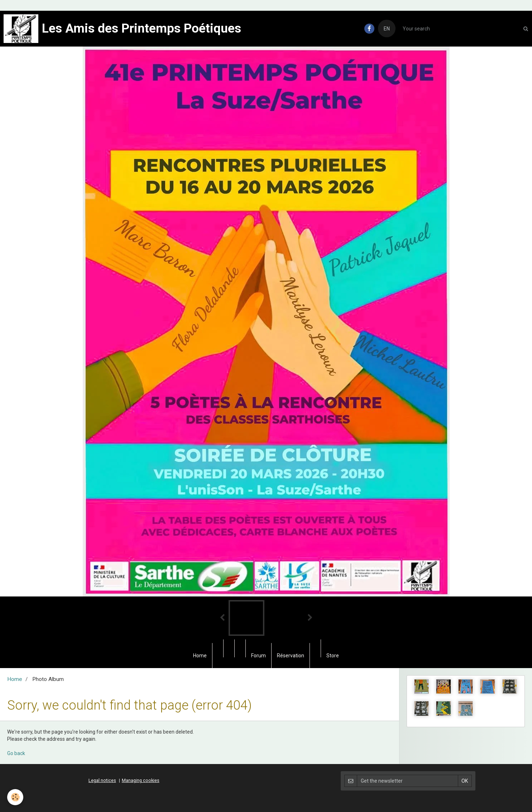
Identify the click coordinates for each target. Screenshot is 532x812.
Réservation (291, 656)
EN (387, 29)
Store (333, 656)
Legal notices (102, 780)
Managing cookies (141, 780)
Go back (16, 753)
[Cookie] (15, 797)
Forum (258, 656)
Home (200, 656)
